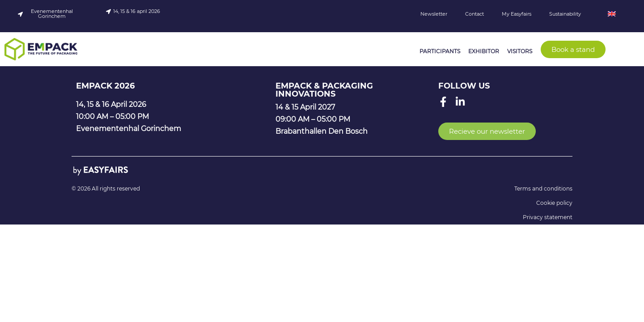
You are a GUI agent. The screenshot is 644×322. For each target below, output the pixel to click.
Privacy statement (548, 217)
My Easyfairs (517, 14)
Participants (440, 51)
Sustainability (565, 14)
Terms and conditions (543, 189)
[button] (573, 49)
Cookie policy (554, 203)
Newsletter (434, 14)
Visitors (520, 51)
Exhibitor (484, 51)
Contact (475, 14)
